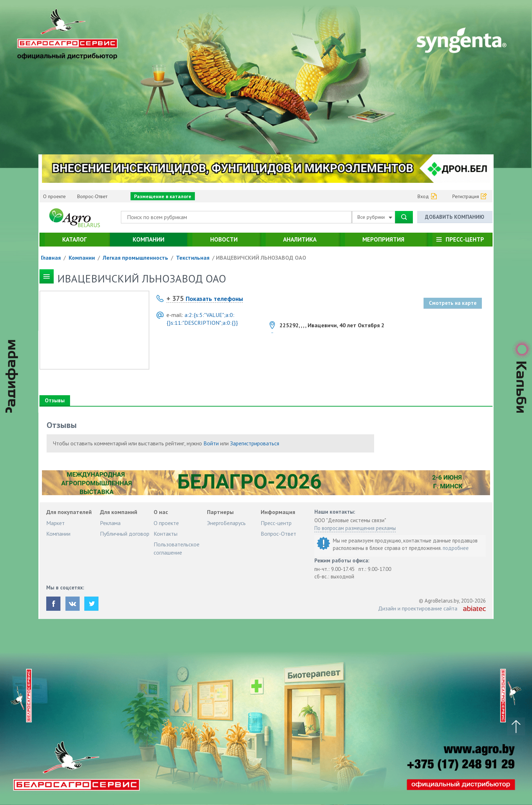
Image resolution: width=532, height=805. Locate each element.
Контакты (166, 534)
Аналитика (300, 239)
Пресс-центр (465, 239)
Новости (224, 239)
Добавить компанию (455, 217)
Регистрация (466, 196)
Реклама (110, 523)
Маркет (55, 523)
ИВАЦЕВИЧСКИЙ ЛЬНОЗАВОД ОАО (261, 258)
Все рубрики (375, 217)
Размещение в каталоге (163, 196)
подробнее (456, 548)
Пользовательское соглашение (177, 548)
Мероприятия (383, 239)
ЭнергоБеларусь (226, 523)
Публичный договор (125, 534)
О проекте (54, 196)
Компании (148, 239)
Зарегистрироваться (255, 443)
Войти (211, 443)
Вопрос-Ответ (92, 196)
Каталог (75, 239)
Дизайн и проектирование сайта (418, 608)
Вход (423, 196)
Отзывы (55, 400)
